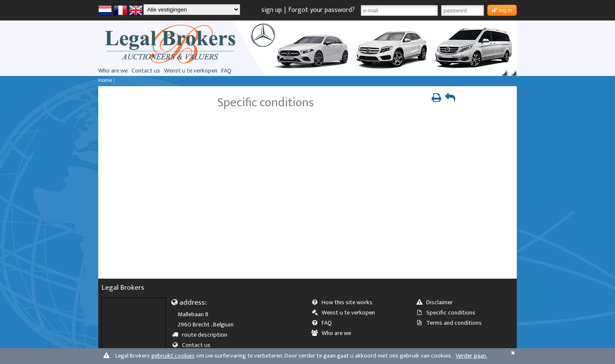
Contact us (146, 71)
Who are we (113, 71)
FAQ (226, 71)
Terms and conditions (452, 323)
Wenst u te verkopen (191, 71)
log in (502, 10)
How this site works (345, 303)
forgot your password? (322, 10)
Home (105, 80)
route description (203, 335)
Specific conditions (448, 313)
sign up (272, 10)
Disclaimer (437, 303)
